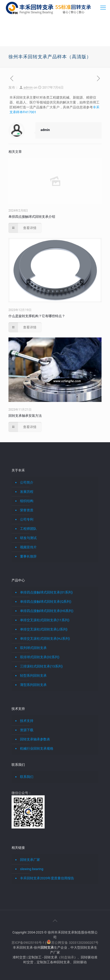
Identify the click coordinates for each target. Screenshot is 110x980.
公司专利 (27, 519)
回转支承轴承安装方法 (25, 416)
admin (28, 87)
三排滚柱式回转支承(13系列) (41, 666)
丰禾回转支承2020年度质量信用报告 (47, 878)
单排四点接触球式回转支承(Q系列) (46, 602)
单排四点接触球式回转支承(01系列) (46, 592)
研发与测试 (28, 538)
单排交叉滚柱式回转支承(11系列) (45, 620)
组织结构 (27, 501)
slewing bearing (32, 869)
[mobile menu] (103, 8)
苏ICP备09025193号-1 (28, 943)
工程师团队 (28, 529)
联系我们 (27, 777)
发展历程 (27, 492)
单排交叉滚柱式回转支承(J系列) (44, 629)
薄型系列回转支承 (33, 685)
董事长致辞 (28, 556)
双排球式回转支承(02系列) (40, 657)
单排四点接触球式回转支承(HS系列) (47, 611)
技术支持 (27, 721)
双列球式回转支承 (33, 648)
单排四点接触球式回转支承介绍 (32, 217)
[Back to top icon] (55, 921)
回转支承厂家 (30, 860)
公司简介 (27, 482)
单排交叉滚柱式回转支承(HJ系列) (45, 639)
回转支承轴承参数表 (35, 739)
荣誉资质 (27, 510)
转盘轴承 (67, 957)
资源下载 (27, 730)
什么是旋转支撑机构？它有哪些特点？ (37, 316)
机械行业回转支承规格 (37, 748)
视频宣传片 (28, 547)
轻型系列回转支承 (33, 676)
